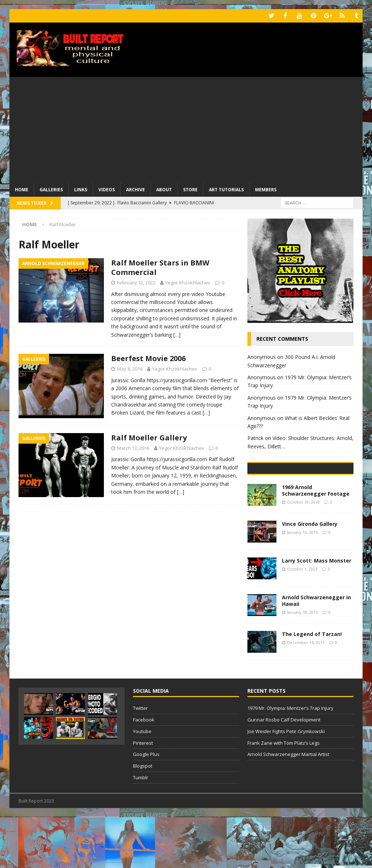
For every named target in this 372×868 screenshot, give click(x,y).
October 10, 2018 (303, 553)
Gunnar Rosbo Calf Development (284, 771)
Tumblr (141, 828)
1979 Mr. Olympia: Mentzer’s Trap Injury (290, 759)
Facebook (144, 771)
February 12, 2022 (136, 282)
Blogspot (143, 817)
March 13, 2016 (133, 447)
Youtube (142, 782)
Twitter (140, 759)
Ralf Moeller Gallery (149, 437)
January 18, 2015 (302, 663)
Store (190, 189)
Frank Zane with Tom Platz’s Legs (284, 793)
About (164, 189)
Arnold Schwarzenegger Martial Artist (288, 805)
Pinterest (143, 793)
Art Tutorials (226, 189)
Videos (107, 189)
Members (266, 189)
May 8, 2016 (130, 368)
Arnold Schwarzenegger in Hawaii (316, 651)
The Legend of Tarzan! (312, 685)
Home (22, 189)
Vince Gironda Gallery (310, 575)
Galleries (51, 189)
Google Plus (146, 805)
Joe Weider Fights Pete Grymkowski (286, 782)
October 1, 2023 (302, 620)
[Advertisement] (186, 127)
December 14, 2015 (306, 693)
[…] (177, 334)
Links (81, 189)
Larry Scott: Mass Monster (317, 611)
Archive (136, 189)
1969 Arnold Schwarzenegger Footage (316, 541)
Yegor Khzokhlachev (188, 282)
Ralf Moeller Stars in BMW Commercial (160, 267)
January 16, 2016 (302, 583)
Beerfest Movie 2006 (148, 358)
